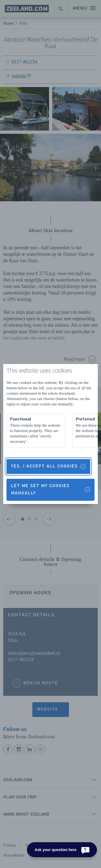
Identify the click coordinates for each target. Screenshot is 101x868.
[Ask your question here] (62, 850)
